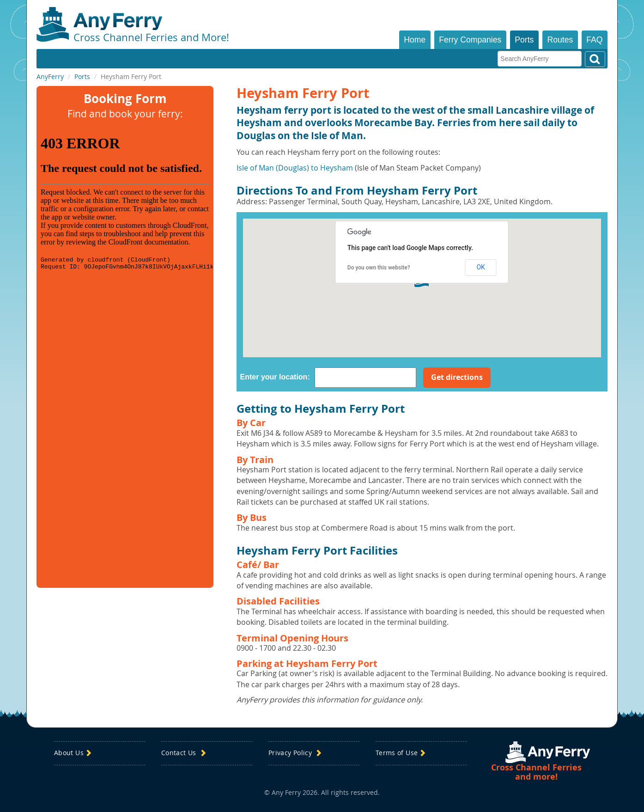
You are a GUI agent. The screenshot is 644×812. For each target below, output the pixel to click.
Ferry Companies (470, 40)
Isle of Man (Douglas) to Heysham (295, 168)
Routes (560, 40)
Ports (524, 40)
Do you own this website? (379, 268)
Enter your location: (275, 377)
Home (415, 40)
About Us (74, 753)
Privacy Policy (296, 753)
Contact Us (185, 753)
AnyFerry (50, 76)
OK (480, 267)
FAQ (594, 40)
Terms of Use (401, 753)
